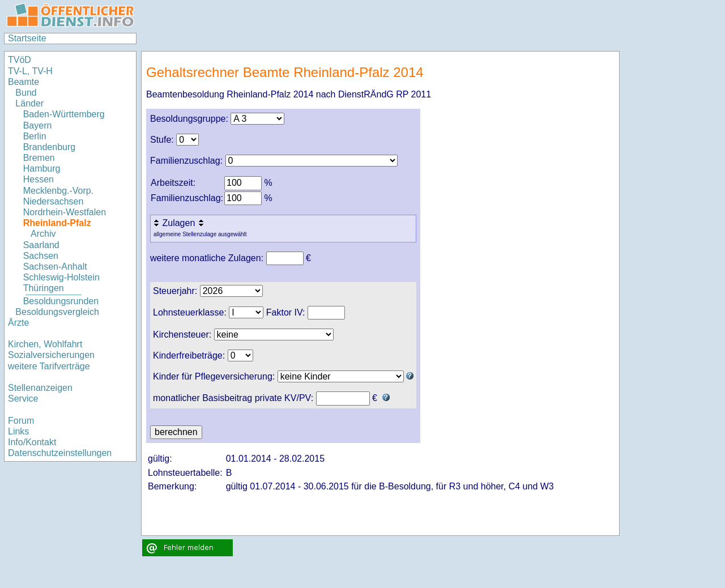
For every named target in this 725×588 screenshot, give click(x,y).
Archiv (43, 234)
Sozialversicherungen (51, 355)
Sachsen (41, 256)
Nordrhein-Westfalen (65, 212)
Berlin (35, 136)
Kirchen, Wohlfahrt (45, 344)
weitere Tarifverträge (49, 366)
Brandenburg (50, 147)
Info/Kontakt (32, 442)
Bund (26, 93)
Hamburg (42, 169)
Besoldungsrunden (61, 301)
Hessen (39, 179)
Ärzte (18, 323)
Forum (21, 421)
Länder (29, 103)
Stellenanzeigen (40, 388)
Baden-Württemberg (64, 114)
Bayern (38, 125)
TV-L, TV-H (30, 71)
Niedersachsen (54, 201)
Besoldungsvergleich (57, 312)
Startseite (27, 38)
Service (23, 399)
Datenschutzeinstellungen (60, 453)
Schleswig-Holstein (61, 277)
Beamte (24, 82)
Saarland (41, 245)
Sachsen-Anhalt (55, 267)
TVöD (20, 60)
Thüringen (44, 288)
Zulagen (180, 223)
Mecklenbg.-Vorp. (59, 191)
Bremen (39, 158)
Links (18, 431)
